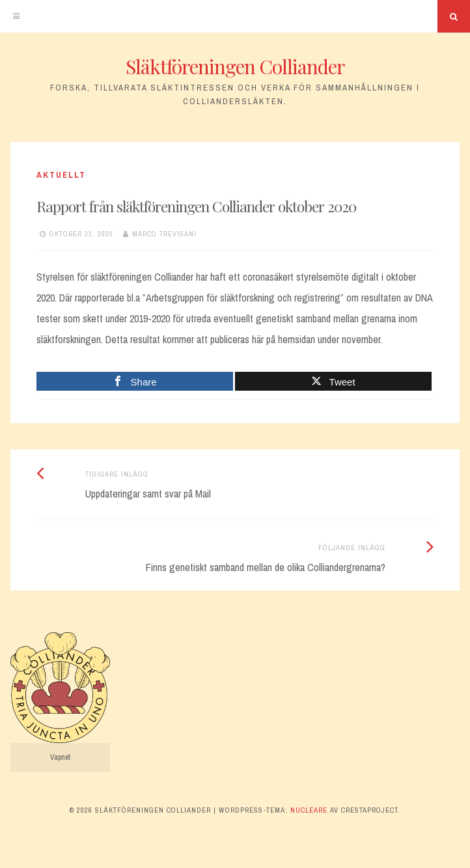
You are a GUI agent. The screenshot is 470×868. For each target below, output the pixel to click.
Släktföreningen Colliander (235, 66)
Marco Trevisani (164, 234)
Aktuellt (61, 175)
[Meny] (16, 16)
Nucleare (309, 810)
